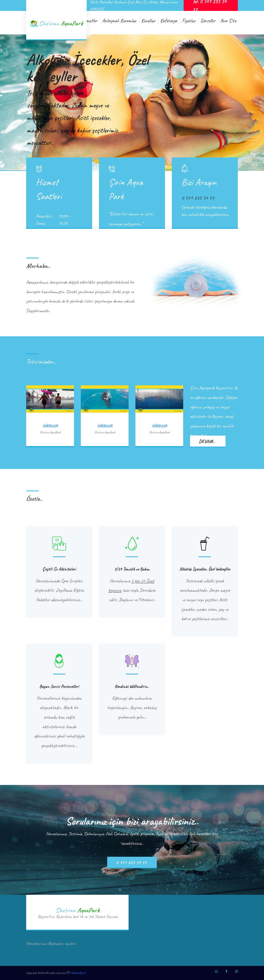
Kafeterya (169, 21)
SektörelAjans (78, 973)
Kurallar (148, 21)
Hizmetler (89, 21)
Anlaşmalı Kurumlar (119, 21)
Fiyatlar (189, 21)
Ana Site (228, 21)
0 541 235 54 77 (131, 862)
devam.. (207, 441)
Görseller (208, 21)
